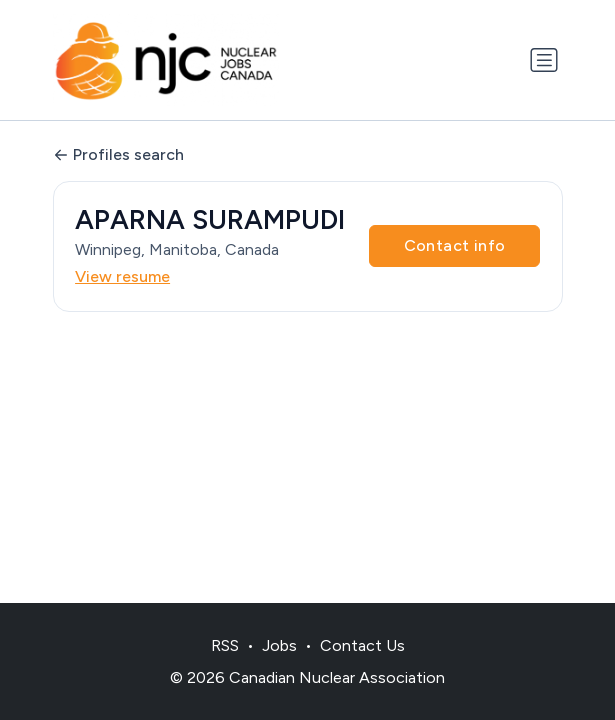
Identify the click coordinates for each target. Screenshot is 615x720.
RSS (225, 645)
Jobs (279, 645)
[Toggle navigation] (544, 60)
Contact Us (362, 645)
